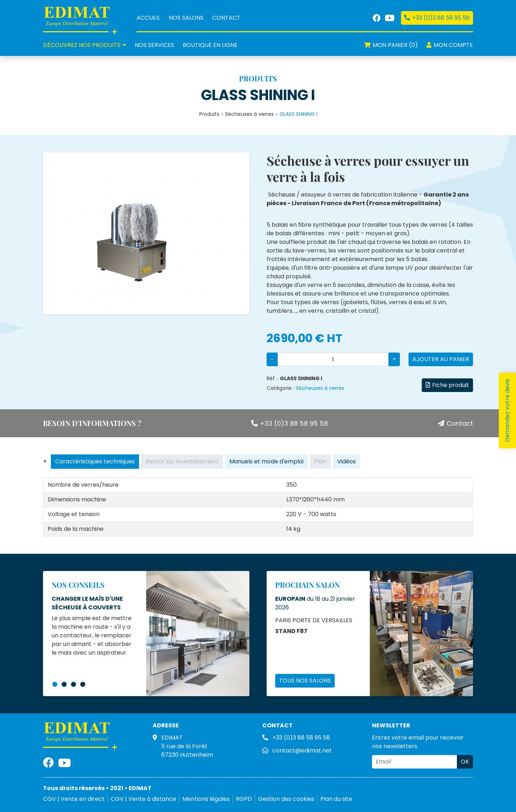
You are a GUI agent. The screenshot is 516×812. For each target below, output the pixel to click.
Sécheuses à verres (249, 114)
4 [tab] (83, 684)
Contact (226, 18)
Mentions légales (206, 799)
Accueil (148, 18)
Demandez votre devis (507, 410)
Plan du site (336, 799)
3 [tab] (73, 684)
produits (85, 45)
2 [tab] (64, 684)
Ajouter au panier (441, 359)
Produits (209, 114)
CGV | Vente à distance (144, 799)
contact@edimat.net (302, 750)
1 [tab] (55, 684)
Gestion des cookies (286, 799)
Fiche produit (447, 385)
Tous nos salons (305, 681)
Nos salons (186, 18)
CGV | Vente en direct (74, 799)
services (154, 45)
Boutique (210, 45)
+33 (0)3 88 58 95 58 (290, 423)
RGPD (244, 799)
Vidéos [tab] (347, 461)
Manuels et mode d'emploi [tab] (266, 461)
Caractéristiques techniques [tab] (95, 461)
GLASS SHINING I (258, 95)
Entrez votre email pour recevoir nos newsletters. (418, 742)
